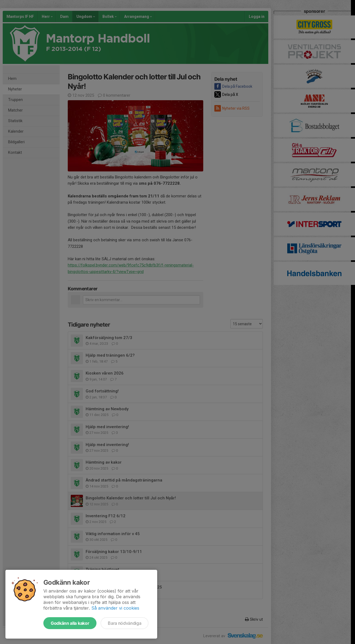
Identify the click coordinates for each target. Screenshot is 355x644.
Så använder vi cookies (115, 608)
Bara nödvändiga (125, 623)
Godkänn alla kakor (70, 623)
